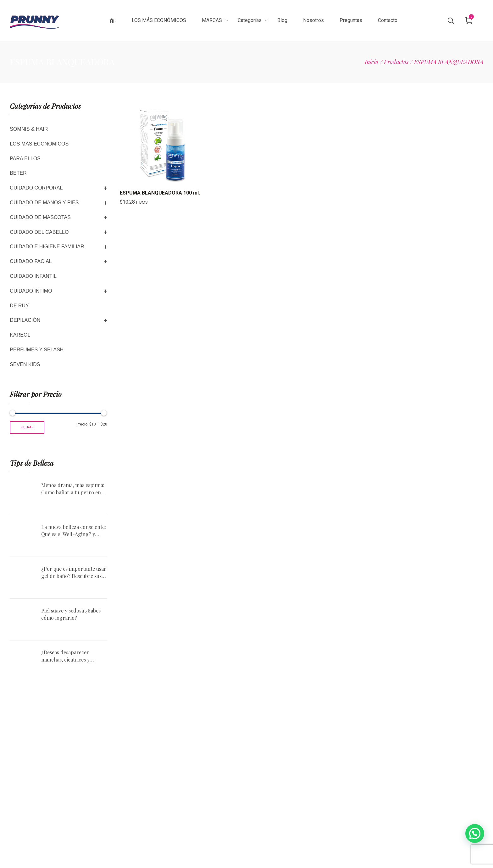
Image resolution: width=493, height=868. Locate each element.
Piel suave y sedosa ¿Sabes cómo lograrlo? (71, 614)
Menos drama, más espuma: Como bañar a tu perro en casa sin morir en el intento (73, 489)
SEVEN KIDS (25, 364)
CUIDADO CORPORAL (36, 188)
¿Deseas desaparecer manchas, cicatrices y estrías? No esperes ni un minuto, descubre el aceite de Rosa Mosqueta (71, 656)
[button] (475, 833)
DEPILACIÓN (25, 320)
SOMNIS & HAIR (29, 129)
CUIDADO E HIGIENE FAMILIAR (47, 247)
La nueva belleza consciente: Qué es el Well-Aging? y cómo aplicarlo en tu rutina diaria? (74, 531)
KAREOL (20, 335)
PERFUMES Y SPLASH (37, 350)
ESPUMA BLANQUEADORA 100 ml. (160, 193)
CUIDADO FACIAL (31, 261)
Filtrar (27, 427)
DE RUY (19, 306)
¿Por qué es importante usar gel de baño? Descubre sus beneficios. (74, 572)
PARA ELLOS (25, 159)
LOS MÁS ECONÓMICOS (39, 144)
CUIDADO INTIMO (31, 291)
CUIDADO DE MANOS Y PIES (44, 203)
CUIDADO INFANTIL (33, 276)
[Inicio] (371, 62)
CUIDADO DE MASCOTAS (40, 217)
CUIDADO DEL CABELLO (39, 232)
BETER (18, 173)
